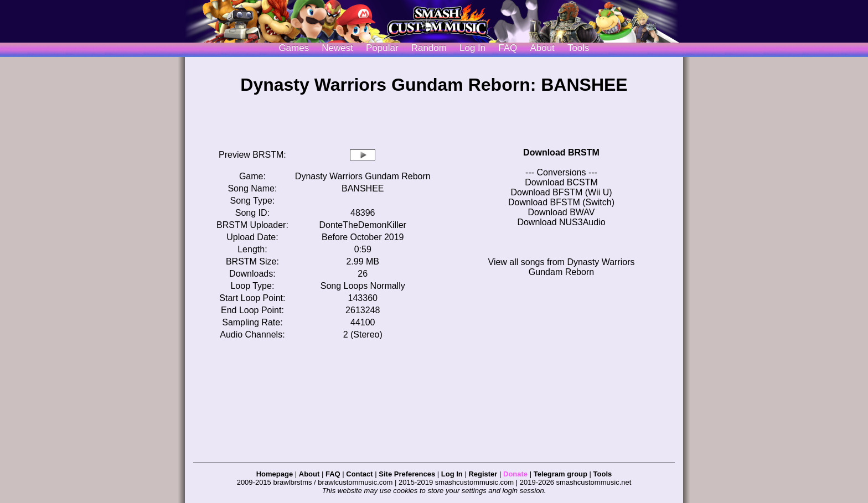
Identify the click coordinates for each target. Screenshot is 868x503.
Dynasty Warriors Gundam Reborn (363, 176)
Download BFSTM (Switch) (561, 202)
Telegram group (560, 474)
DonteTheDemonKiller (363, 225)
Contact (359, 474)
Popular (382, 48)
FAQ (508, 48)
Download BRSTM (561, 152)
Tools (578, 48)
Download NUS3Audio (561, 222)
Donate (515, 474)
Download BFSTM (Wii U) (561, 192)
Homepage (275, 474)
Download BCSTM (561, 182)
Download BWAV (562, 212)
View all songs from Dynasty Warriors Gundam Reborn (562, 267)
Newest (337, 48)
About (542, 48)
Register (483, 474)
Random (429, 48)
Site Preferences (407, 474)
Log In (452, 474)
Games (294, 48)
